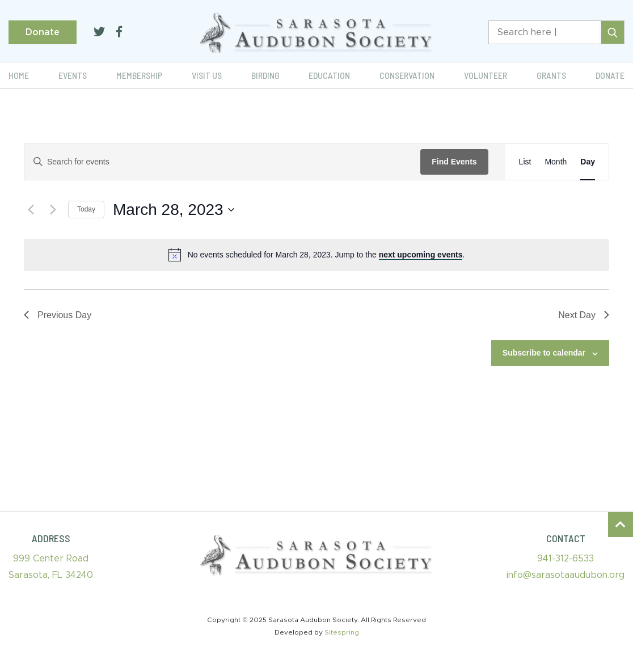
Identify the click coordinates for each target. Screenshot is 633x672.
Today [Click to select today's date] (86, 209)
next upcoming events (421, 255)
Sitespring (342, 632)
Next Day (584, 315)
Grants (551, 75)
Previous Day (58, 315)
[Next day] (53, 210)
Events (73, 75)
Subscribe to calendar (544, 353)
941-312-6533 (566, 559)
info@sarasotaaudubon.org (566, 575)
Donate (43, 32)
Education (329, 75)
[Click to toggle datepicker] (174, 210)
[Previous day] (31, 210)
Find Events (454, 162)
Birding (265, 75)
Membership (139, 75)
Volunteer (486, 75)
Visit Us (207, 75)
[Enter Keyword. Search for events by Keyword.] (222, 162)
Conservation (407, 75)
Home (19, 75)
